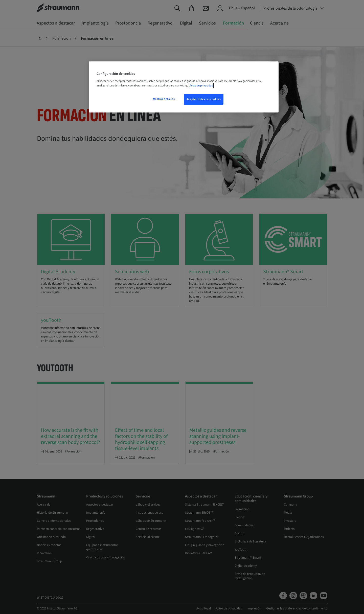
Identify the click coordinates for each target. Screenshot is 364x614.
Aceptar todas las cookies (204, 99)
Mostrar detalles (164, 99)
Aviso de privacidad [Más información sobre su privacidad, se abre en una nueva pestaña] (201, 86)
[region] (184, 87)
